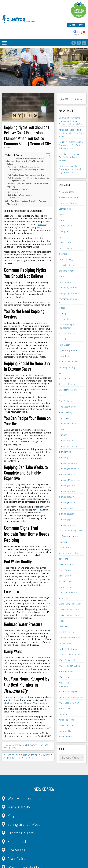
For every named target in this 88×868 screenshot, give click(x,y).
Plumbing (63, 457)
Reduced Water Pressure (22, 195)
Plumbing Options (67, 486)
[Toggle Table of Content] (47, 155)
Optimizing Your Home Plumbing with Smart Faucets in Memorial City (70, 121)
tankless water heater (69, 609)
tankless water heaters (69, 615)
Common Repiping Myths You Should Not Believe (25, 163)
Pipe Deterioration (67, 407)
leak (61, 373)
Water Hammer (66, 671)
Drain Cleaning (66, 259)
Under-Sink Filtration (68, 649)
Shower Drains (66, 581)
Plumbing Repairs (67, 502)
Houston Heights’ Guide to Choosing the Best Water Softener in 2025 (71, 145)
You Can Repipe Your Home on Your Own (28, 175)
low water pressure (68, 390)
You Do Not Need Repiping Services (26, 167)
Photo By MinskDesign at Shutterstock (33, 158)
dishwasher (64, 254)
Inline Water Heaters (68, 362)
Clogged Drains (66, 243)
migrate (62, 395)
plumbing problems (68, 491)
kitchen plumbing (67, 367)
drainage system (66, 271)
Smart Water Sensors (69, 593)
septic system (65, 548)
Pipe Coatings (65, 401)
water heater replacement (71, 697)
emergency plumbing (69, 293)
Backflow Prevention (68, 197)
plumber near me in (68, 446)
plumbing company (68, 463)
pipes (61, 429)
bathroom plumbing (68, 203)
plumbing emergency (69, 469)
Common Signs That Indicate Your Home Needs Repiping (28, 185)
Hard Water (64, 345)
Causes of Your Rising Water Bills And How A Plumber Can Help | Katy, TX (28, 757)
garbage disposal (67, 333)
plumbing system (67, 514)
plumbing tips (65, 519)
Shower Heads (66, 587)
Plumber (63, 435)
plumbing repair (66, 497)
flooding (63, 313)
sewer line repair (67, 564)
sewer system (65, 576)
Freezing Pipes (65, 319)
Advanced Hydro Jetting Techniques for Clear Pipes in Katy (71, 133)
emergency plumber (68, 288)
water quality (65, 731)
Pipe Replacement (67, 424)
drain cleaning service (69, 265)
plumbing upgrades (68, 525)
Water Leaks (65, 708)
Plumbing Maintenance (70, 480)
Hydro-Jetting (65, 356)
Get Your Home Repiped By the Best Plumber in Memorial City (28, 202)
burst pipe (64, 231)
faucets (62, 308)
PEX (41, 510)
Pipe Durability (66, 412)
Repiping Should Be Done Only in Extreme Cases (29, 171)
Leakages (15, 192)
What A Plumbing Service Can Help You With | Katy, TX (26, 746)
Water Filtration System (70, 666)
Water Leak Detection (69, 703)
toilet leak (63, 626)
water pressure (66, 725)
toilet (61, 621)
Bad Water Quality (19, 189)
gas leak (63, 339)
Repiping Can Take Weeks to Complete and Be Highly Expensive (30, 179)
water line (63, 714)
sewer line (63, 559)
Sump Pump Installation (70, 604)
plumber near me (67, 440)
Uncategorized (66, 643)
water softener (66, 737)
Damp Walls (16, 198)
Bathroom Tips (66, 209)
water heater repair (68, 692)
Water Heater (65, 677)
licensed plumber (67, 384)
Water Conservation (68, 660)
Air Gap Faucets (66, 192)
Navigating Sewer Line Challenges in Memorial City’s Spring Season (70, 169)
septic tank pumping (68, 553)
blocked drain (65, 226)
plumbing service (67, 508)
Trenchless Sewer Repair (70, 638)
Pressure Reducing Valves (71, 531)
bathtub (63, 214)
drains (62, 276)
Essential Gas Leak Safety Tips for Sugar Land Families (70, 157)
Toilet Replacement (68, 632)
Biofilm (62, 220)
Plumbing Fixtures (67, 474)
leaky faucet (64, 379)
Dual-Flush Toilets (67, 282)
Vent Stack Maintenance (70, 655)
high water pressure (68, 350)
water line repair (66, 720)
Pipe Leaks (64, 418)
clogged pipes (65, 248)
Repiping (63, 542)
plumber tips (65, 452)
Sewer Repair (65, 570)
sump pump (65, 598)
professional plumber (69, 536)
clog (61, 237)
